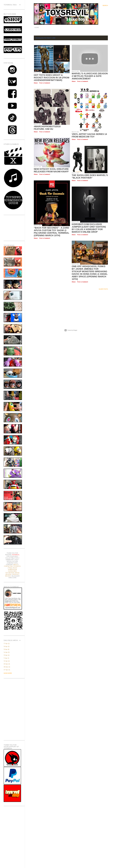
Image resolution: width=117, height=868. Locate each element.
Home (37, 28)
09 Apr (7, 664)
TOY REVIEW (10, 573)
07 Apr (7, 670)
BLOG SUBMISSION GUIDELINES (13, 569)
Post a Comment (45, 83)
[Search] (105, 5)
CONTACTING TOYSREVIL (12, 566)
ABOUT (16, 565)
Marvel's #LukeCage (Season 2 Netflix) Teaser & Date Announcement (90, 76)
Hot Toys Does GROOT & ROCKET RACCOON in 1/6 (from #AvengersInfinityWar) (52, 78)
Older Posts (103, 289)
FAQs (10, 568)
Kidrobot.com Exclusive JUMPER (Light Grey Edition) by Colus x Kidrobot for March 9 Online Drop (89, 228)
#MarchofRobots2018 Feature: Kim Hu (47, 128)
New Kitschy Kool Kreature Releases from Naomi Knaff (51, 170)
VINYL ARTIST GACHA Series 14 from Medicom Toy (89, 135)
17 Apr (7, 644)
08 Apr (7, 667)
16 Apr (7, 646)
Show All (103, 38)
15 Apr (6, 649)
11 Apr (6, 658)
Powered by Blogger (71, 330)
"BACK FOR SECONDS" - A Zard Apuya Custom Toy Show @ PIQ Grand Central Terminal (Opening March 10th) (52, 232)
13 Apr (7, 655)
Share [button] (36, 83)
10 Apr (7, 661)
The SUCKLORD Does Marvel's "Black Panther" (90, 176)
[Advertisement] (71, 307)
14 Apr (7, 652)
